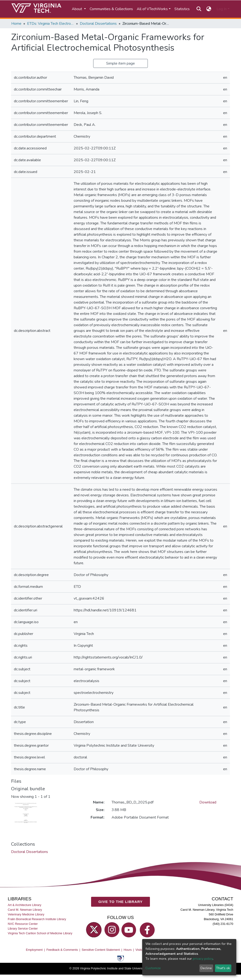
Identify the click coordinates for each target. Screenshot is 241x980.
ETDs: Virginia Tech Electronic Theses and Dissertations (51, 24)
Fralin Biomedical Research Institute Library (37, 919)
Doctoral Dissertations (98, 24)
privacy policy (203, 959)
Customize (153, 968)
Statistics (182, 9)
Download (208, 802)
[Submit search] (199, 9)
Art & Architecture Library (24, 905)
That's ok (223, 968)
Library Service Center (23, 929)
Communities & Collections (111, 9)
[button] (209, 9)
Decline (206, 968)
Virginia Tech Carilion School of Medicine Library (40, 933)
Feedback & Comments (62, 949)
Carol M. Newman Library (25, 909)
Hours (128, 949)
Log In (222, 9)
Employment (34, 949)
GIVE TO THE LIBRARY (120, 902)
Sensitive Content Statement (101, 949)
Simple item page (120, 63)
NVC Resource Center (23, 924)
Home (16, 24)
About (77, 9)
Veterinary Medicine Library (26, 914)
